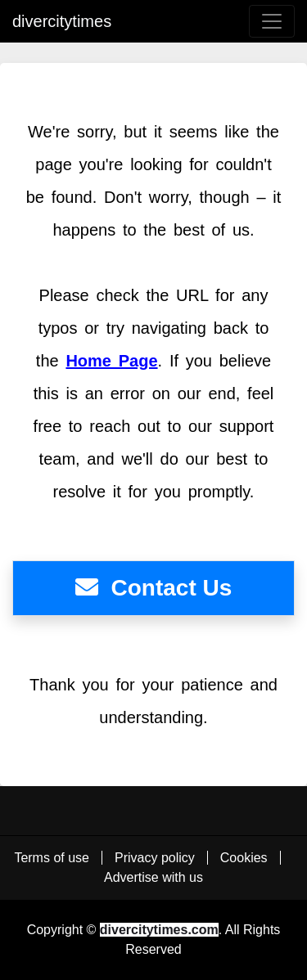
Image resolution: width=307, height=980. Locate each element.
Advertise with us (153, 877)
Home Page (111, 361)
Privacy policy (155, 858)
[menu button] (272, 21)
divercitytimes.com (159, 930)
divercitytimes (62, 21)
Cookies (244, 858)
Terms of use (52, 858)
